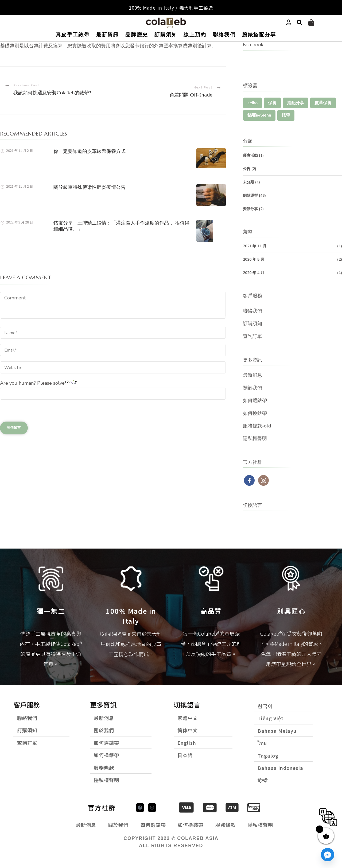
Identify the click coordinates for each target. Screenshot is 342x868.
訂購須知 (166, 35)
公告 (247, 169)
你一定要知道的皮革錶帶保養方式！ (92, 151)
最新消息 (252, 375)
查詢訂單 (252, 336)
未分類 (248, 182)
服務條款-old (257, 426)
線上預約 (195, 35)
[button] (300, 23)
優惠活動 (250, 155)
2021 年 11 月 (255, 246)
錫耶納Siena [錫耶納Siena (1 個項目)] (259, 115)
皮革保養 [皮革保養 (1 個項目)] (323, 103)
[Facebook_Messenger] (328, 855)
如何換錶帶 (255, 413)
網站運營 (250, 196)
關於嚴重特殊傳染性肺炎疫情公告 (90, 187)
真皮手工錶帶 (73, 35)
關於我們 (252, 388)
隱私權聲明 (255, 438)
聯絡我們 (224, 35)
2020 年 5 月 (254, 259)
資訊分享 (250, 209)
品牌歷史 (137, 35)
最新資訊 (108, 35)
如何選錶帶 (255, 400)
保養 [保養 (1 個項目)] (272, 103)
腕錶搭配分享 (259, 35)
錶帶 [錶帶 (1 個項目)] (286, 115)
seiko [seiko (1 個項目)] (252, 103)
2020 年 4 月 (254, 273)
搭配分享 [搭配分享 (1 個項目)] (296, 103)
